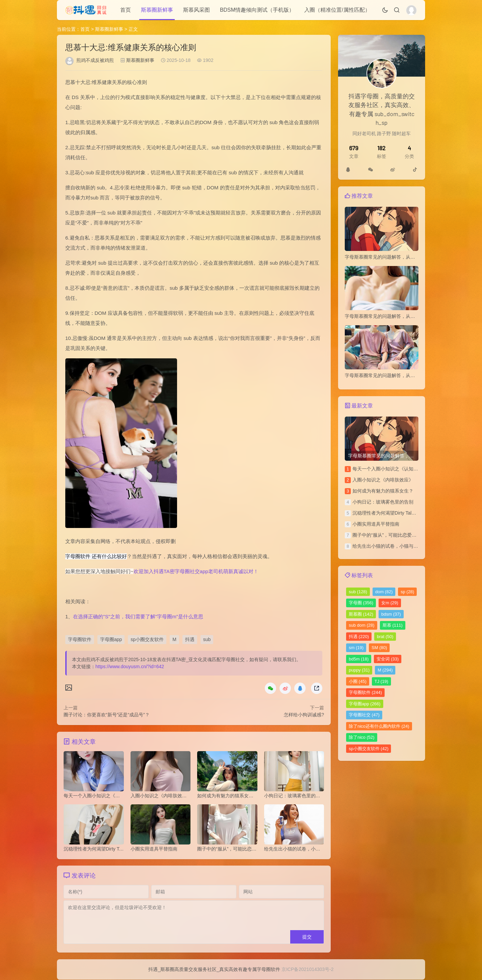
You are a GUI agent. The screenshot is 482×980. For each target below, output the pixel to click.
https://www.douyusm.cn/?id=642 (130, 666)
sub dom (362, 625)
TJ (381, 681)
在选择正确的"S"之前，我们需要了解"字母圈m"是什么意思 (138, 616)
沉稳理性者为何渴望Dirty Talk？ (385, 513)
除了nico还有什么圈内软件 (379, 726)
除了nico (362, 737)
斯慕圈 (361, 614)
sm (356, 648)
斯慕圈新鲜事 (157, 10)
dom (384, 592)
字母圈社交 (364, 715)
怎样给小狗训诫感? (304, 715)
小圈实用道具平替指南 (376, 524)
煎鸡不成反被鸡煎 (95, 60)
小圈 (358, 681)
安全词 (388, 659)
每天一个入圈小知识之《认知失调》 (390, 469)
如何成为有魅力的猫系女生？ (383, 491)
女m (390, 603)
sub (207, 639)
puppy (359, 670)
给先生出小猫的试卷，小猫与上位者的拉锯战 (399, 546)
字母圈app (111, 639)
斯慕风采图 (196, 10)
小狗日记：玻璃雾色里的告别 (383, 502)
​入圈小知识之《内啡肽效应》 (383, 480)
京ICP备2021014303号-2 (308, 970)
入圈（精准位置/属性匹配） (337, 10)
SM (379, 648)
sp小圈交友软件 (147, 639)
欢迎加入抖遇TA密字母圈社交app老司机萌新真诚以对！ (196, 571)
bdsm (391, 614)
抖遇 (190, 639)
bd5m (359, 659)
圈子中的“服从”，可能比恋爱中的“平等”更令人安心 (405, 535)
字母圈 (361, 603)
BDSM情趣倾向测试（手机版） (257, 10)
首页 (126, 10)
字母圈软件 (80, 639)
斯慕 (393, 625)
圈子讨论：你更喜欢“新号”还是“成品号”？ (107, 715)
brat (385, 637)
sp (407, 592)
